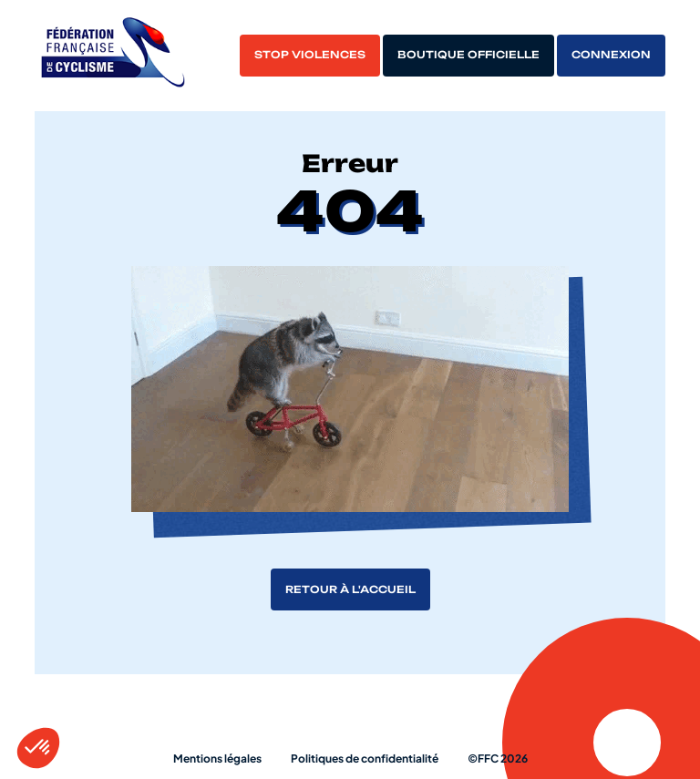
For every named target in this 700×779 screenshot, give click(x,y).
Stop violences (310, 55)
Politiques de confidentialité (365, 758)
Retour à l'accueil (350, 589)
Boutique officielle (468, 55)
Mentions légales (217, 758)
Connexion (611, 55)
